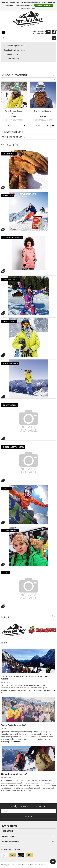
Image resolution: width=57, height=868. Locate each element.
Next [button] (54, 79)
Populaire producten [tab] (13, 137)
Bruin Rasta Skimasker (43, 111)
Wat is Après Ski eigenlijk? (13, 725)
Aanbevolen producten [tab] (14, 75)
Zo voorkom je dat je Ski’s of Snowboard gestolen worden (25, 677)
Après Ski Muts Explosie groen (14, 112)
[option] (14, 106)
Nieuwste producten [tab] (13, 132)
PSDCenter (41, 865)
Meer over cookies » (29, 8)
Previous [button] (52, 79)
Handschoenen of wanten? (14, 774)
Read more (18, 742)
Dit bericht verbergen (44, 5)
